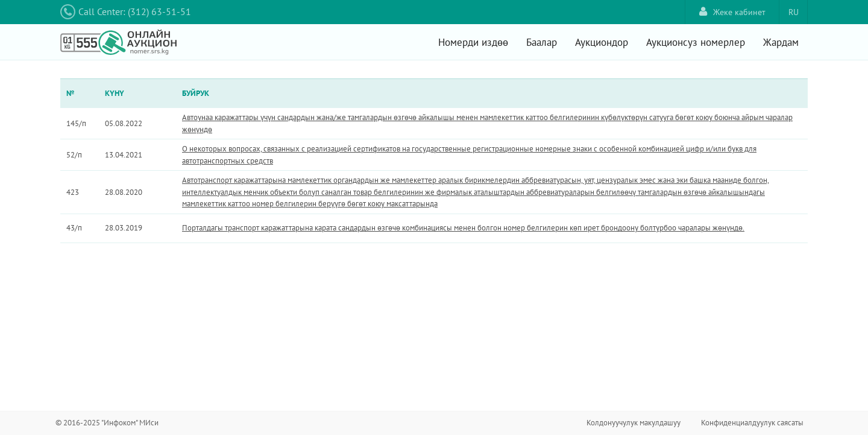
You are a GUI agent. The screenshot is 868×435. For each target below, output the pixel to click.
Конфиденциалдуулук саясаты (752, 423)
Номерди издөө (473, 42)
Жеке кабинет (732, 12)
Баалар (542, 42)
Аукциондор (602, 42)
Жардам (781, 42)
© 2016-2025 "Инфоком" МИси (107, 423)
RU (794, 12)
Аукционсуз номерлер (696, 42)
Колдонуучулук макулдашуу (634, 423)
